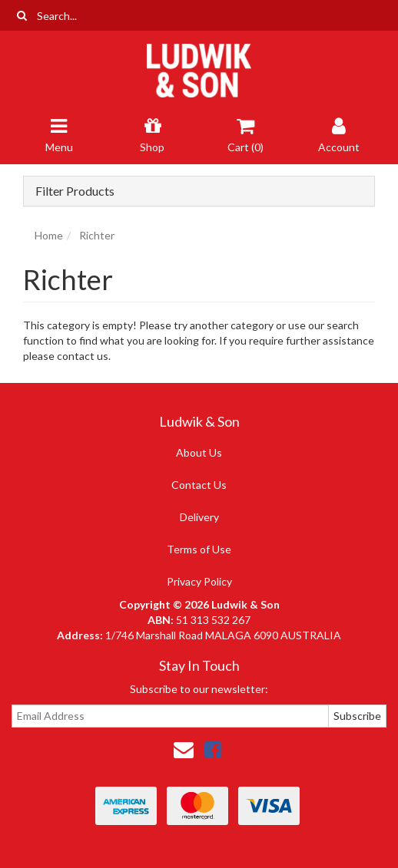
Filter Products (75, 191)
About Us (199, 452)
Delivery (199, 517)
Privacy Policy (199, 581)
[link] (213, 749)
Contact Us (199, 485)
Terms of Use (199, 549)
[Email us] (184, 749)
